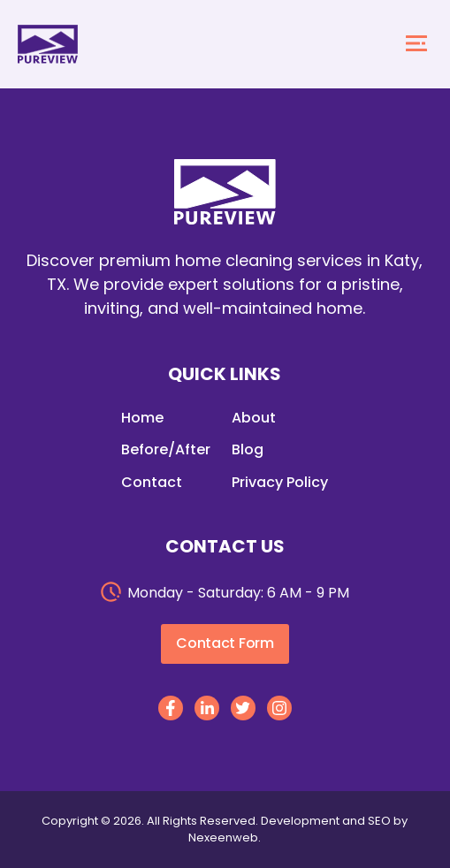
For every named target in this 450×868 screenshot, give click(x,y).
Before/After (166, 449)
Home (142, 418)
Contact (152, 482)
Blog (248, 449)
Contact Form (225, 643)
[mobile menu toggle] (416, 45)
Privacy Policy (280, 482)
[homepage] (48, 44)
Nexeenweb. (225, 838)
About (254, 418)
